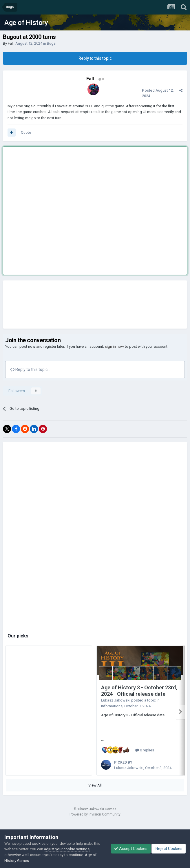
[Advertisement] (54, 203)
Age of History (26, 23)
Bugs (51, 43)
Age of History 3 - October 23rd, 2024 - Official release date (139, 691)
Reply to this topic (95, 58)
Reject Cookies (169, 849)
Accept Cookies (131, 849)
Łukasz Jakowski (116, 700)
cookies (39, 843)
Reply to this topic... (30, 369)
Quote (26, 132)
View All (95, 785)
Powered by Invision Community (95, 814)
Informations (112, 706)
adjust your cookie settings (67, 849)
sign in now (114, 346)
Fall (11, 43)
